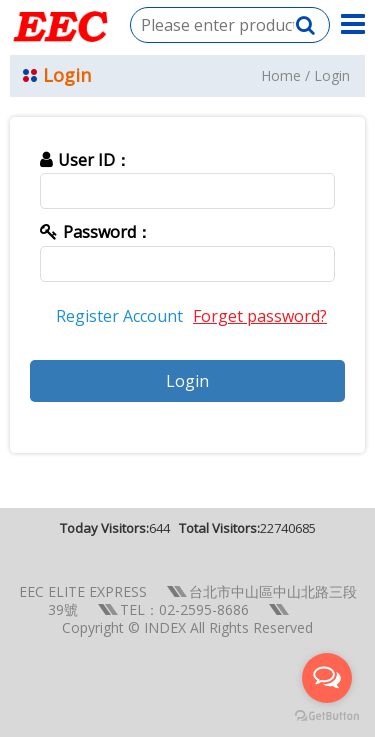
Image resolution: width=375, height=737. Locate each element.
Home (281, 75)
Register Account (119, 316)
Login (332, 75)
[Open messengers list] (327, 678)
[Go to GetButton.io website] (327, 716)
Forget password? (260, 316)
